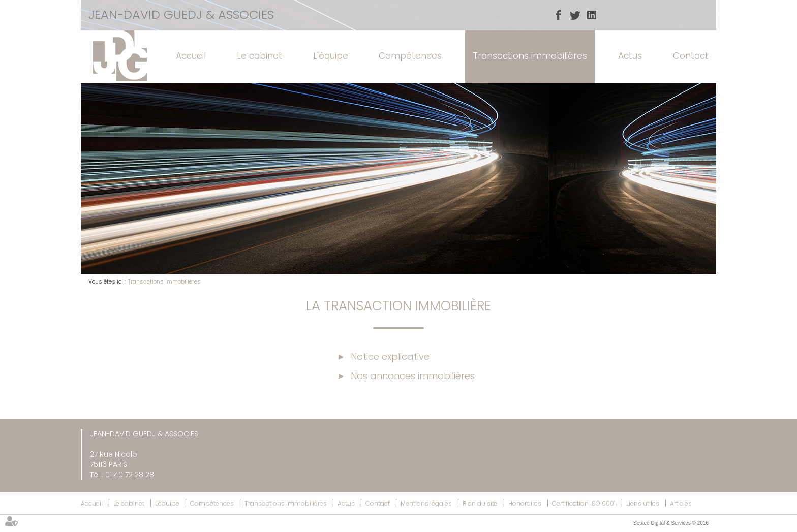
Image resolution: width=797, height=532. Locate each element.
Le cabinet (259, 56)
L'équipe (331, 56)
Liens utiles (643, 503)
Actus (630, 56)
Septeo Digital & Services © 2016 (671, 523)
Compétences (410, 56)
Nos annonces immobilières (413, 376)
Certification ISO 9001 (584, 503)
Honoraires (525, 503)
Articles (681, 503)
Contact (691, 56)
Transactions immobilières (530, 56)
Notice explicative (390, 356)
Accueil (191, 56)
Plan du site (480, 503)
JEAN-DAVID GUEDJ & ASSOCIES (181, 14)
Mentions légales (426, 503)
